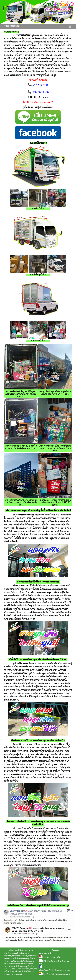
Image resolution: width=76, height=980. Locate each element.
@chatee (54, 961)
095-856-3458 (41, 92)
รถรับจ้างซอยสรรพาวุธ (21, 959)
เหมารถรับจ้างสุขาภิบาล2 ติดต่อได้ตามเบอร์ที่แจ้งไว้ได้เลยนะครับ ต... (21, 447)
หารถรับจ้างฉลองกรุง (20, 966)
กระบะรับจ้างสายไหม (19, 956)
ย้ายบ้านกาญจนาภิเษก (13, 953)
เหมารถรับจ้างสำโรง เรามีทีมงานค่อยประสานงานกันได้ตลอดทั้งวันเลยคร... (21, 394)
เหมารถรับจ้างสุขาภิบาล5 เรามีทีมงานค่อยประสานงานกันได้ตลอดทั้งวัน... (21, 503)
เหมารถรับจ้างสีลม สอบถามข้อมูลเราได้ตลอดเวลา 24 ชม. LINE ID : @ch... (55, 503)
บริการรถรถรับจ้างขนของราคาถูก (21, 951)
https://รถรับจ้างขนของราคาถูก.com (56, 974)
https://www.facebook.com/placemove (54, 970)
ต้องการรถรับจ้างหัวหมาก (22, 961)
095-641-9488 (41, 85)
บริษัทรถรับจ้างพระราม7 (20, 969)
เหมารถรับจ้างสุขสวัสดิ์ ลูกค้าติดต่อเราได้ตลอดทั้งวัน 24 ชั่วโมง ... (55, 393)
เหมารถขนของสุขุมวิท (15, 974)
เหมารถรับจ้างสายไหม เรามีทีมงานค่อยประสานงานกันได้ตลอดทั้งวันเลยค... (55, 448)
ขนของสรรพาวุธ (12, 26)
